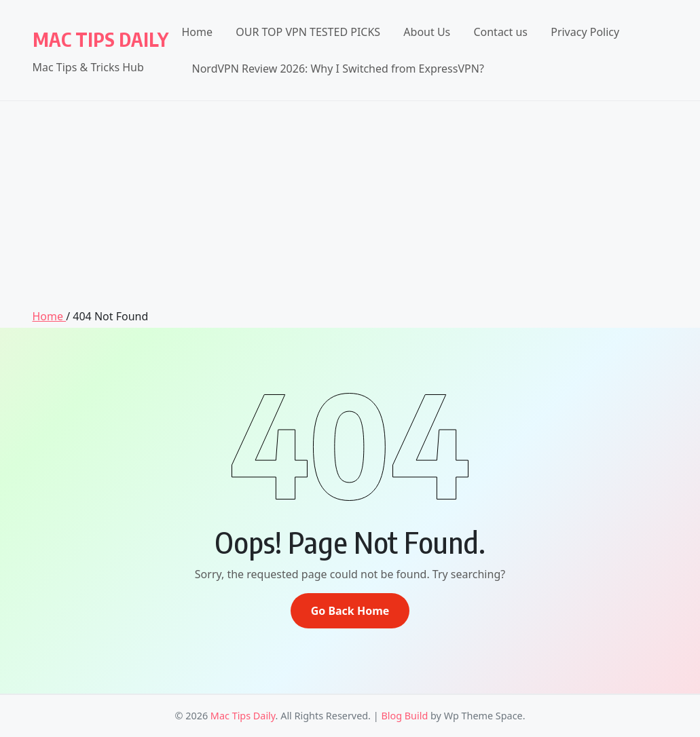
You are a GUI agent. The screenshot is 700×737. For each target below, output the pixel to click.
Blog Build (404, 716)
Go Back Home (350, 611)
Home (198, 32)
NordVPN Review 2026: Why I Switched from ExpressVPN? (338, 69)
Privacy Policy (585, 32)
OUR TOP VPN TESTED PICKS (308, 32)
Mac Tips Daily (100, 39)
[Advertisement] (350, 206)
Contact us (500, 32)
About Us (427, 32)
